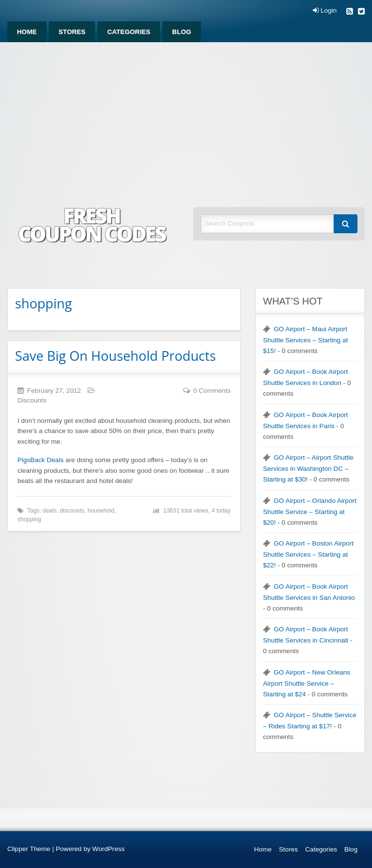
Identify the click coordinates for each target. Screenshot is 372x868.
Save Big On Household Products (116, 356)
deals (50, 511)
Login (325, 11)
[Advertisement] (186, 115)
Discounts (32, 400)
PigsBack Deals (40, 460)
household (101, 511)
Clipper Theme (29, 849)
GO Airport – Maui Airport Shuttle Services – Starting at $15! (305, 340)
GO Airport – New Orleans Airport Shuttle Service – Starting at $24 (307, 683)
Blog (181, 32)
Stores (72, 32)
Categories (129, 32)
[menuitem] (27, 32)
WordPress (109, 849)
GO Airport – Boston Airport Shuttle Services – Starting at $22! (308, 554)
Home (27, 32)
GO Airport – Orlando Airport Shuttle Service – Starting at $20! (310, 512)
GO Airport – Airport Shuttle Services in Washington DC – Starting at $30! (308, 468)
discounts (72, 511)
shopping (29, 519)
